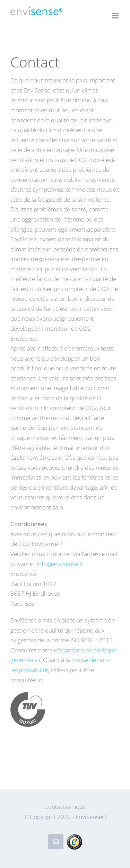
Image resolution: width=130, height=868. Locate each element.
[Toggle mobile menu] (116, 16)
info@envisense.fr (60, 564)
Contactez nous (65, 807)
